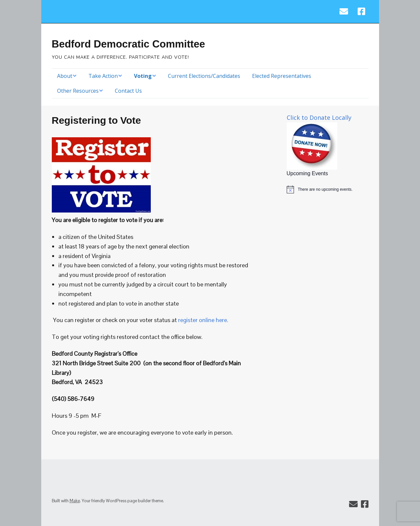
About (65, 76)
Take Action (103, 76)
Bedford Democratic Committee (129, 44)
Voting (143, 76)
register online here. (203, 320)
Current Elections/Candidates (204, 76)
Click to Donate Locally (319, 117)
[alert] (328, 189)
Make (75, 501)
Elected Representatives (282, 76)
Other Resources (78, 91)
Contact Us (128, 91)
